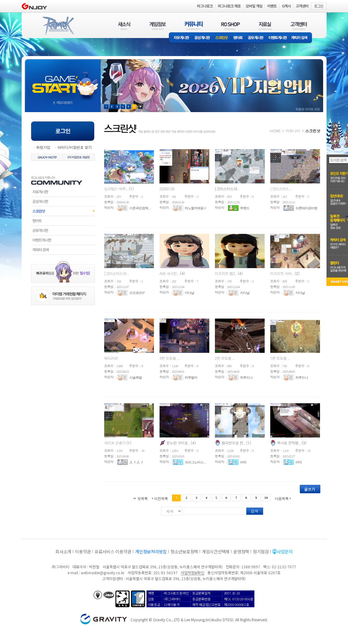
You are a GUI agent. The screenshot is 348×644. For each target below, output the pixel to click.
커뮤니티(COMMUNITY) (194, 26)
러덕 (243, 462)
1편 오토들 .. (280, 358)
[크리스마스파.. (227, 189)
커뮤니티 (293, 131)
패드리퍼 (111, 358)
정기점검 (261, 552)
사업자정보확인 (192, 573)
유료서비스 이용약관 (113, 552)
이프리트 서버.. (283, 273)
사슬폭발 (136, 377)
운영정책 (241, 552)
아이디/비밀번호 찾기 (74, 147)
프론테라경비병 (306, 208)
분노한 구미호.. (179, 443)
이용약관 (83, 552)
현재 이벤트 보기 (140, 107)
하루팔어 (191, 377)
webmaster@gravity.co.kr (103, 573)
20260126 (167, 189)
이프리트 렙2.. (226, 273)
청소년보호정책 (184, 552)
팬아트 (238, 38)
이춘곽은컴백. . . (140, 208)
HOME (275, 131)
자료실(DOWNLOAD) (265, 26)
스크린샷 (222, 38)
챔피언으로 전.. (234, 443)
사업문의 (285, 552)
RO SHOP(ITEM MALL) (230, 26)
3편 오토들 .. (169, 358)
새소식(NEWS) (124, 26)
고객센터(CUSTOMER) (299, 26)
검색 (255, 511)
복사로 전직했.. (289, 443)
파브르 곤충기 (115, 443)
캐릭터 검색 (301, 38)
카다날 (189, 293)
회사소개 (63, 552)
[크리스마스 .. (281, 189)
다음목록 (282, 498)
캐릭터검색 (63, 250)
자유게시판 (180, 38)
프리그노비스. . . (195, 462)
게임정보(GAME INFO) (158, 26)
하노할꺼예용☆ (196, 208)
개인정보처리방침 (151, 552)
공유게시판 (256, 38)
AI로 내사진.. (170, 273)
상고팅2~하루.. (117, 189)
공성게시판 (202, 38)
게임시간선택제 (216, 552)
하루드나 (246, 377)
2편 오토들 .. (225, 358)
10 (266, 498)
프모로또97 (137, 293)
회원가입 (43, 147)
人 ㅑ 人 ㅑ (136, 462)
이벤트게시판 (278, 38)
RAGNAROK (58, 26)
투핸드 (245, 208)
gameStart (63, 80)
